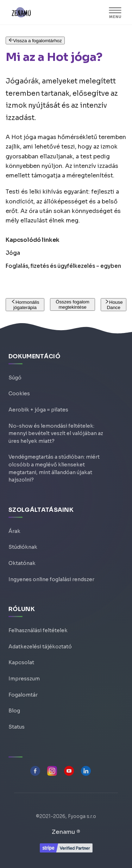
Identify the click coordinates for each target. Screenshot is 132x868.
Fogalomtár (23, 695)
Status (17, 727)
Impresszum (24, 679)
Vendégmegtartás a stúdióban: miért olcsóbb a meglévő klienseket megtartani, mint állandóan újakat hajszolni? (54, 468)
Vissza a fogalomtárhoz (35, 41)
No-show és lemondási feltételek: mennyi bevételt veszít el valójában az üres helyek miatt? (56, 433)
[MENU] (115, 12)
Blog (14, 711)
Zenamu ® (66, 832)
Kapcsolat (21, 662)
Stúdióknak (23, 547)
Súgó (15, 378)
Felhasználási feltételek (38, 630)
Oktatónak (22, 563)
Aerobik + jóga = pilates (38, 410)
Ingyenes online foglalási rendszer (51, 579)
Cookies (19, 394)
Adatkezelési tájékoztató (40, 647)
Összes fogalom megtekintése (73, 304)
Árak (14, 531)
